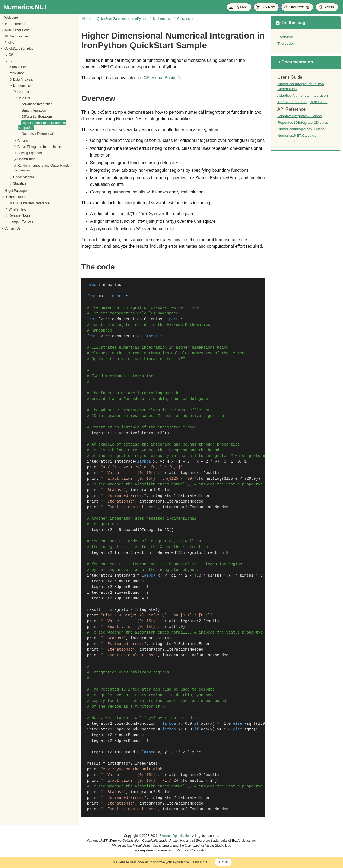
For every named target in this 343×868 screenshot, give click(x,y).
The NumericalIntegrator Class (302, 102)
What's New (17, 209)
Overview (285, 37)
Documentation (15, 197)
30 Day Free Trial (17, 36)
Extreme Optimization (175, 836)
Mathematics (22, 86)
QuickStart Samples (19, 49)
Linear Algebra (23, 177)
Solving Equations (30, 153)
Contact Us (12, 228)
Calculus (24, 98)
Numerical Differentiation (39, 134)
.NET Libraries (15, 24)
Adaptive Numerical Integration (303, 95)
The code (285, 44)
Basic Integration (34, 110)
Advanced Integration (37, 104)
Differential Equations (37, 117)
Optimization (26, 159)
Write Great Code (17, 30)
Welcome (11, 18)
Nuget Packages (16, 191)
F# (11, 61)
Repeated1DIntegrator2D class (303, 123)
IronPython (17, 73)
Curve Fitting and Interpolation (39, 147)
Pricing (9, 43)
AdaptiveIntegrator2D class (299, 116)
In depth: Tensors (21, 222)
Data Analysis (23, 80)
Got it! (223, 862)
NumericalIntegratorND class (301, 129)
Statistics (20, 183)
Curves (23, 141)
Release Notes (19, 215)
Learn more (199, 862)
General (23, 92)
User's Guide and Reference (29, 203)
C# (11, 55)
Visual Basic (18, 67)
